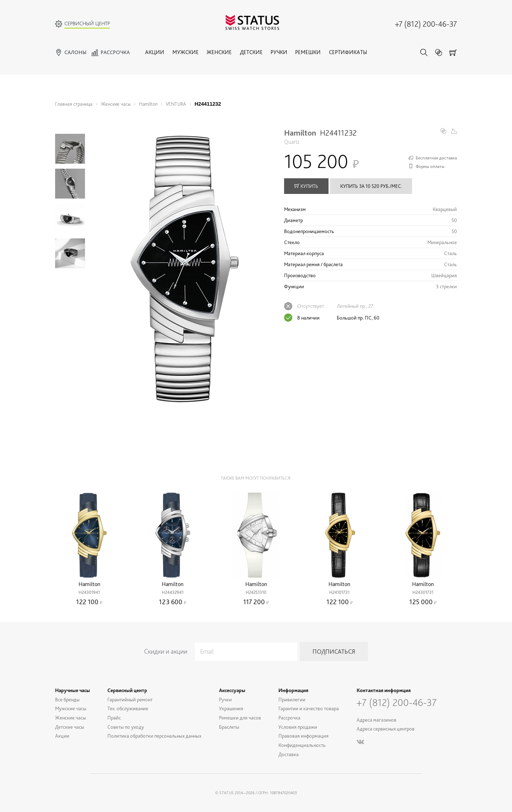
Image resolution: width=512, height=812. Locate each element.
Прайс (114, 718)
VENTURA (176, 104)
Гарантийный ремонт (130, 699)
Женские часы (116, 104)
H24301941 (89, 592)
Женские (219, 52)
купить (306, 186)
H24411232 (208, 104)
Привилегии (292, 699)
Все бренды (67, 699)
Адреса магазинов (377, 720)
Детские (251, 52)
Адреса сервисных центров (386, 729)
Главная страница (74, 104)
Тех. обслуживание (128, 708)
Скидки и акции (166, 651)
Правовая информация (303, 736)
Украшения (231, 708)
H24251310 (256, 592)
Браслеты (229, 727)
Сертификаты (348, 52)
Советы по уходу (126, 727)
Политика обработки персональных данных (154, 736)
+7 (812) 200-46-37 (426, 24)
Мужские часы (71, 708)
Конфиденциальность (302, 745)
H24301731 (423, 592)
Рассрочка (289, 718)
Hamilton (148, 104)
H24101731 (339, 592)
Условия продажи (298, 727)
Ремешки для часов (240, 718)
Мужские (186, 52)
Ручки (279, 52)
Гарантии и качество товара (309, 708)
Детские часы (70, 727)
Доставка (289, 754)
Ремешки (308, 52)
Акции (155, 52)
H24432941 (173, 592)
